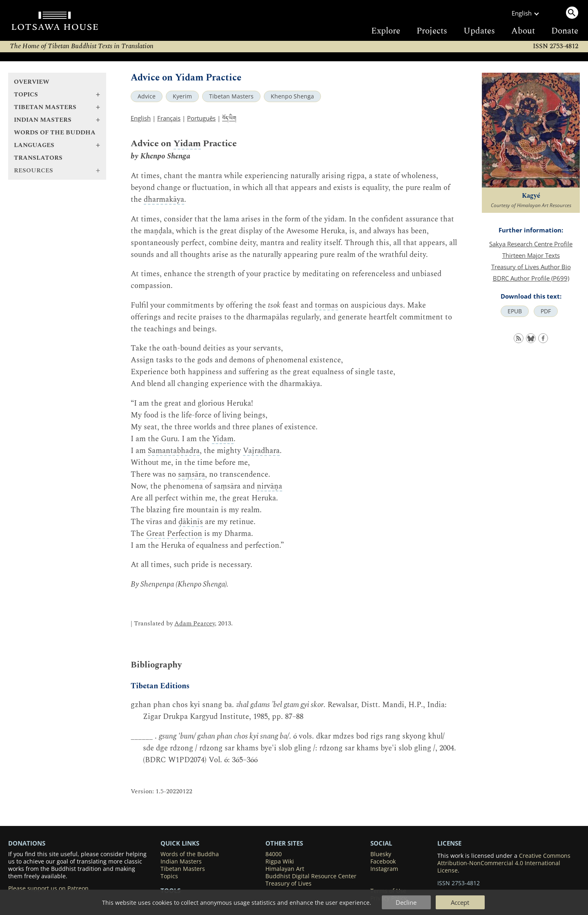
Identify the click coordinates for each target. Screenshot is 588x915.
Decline (406, 902)
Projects (432, 31)
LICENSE (449, 843)
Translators (38, 158)
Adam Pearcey (195, 624)
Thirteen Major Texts (531, 255)
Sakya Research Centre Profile (531, 244)
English (141, 118)
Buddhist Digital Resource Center (311, 876)
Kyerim (182, 96)
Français (169, 118)
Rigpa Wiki (280, 861)
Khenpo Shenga (292, 96)
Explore (386, 31)
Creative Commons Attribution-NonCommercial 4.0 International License (504, 863)
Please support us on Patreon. (49, 888)
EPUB (515, 311)
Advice (147, 96)
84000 (274, 854)
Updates (479, 31)
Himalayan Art (285, 869)
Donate (565, 31)
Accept (460, 902)
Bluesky (381, 854)
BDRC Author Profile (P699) (531, 278)
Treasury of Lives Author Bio (531, 267)
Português (201, 118)
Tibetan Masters (231, 96)
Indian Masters (181, 861)
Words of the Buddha (55, 133)
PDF (546, 311)
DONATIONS (27, 843)
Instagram (384, 869)
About (523, 31)
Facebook (383, 861)
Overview (32, 82)
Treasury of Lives (288, 884)
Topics (169, 876)
